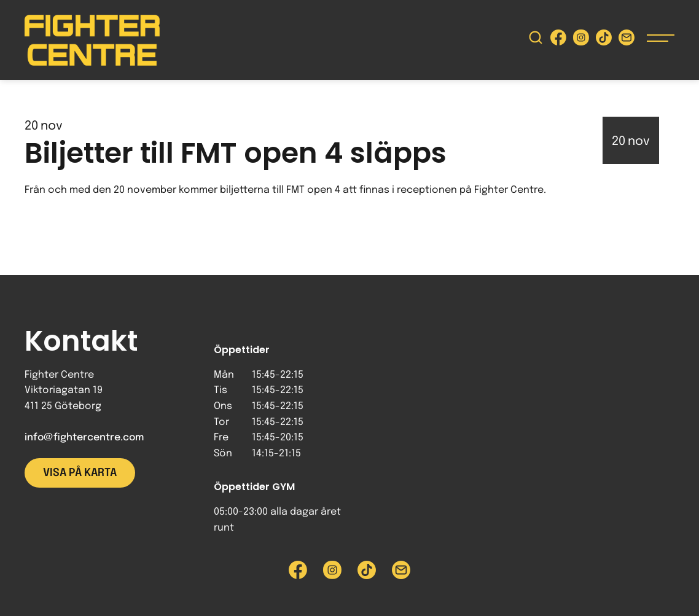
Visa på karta (80, 473)
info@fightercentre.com (84, 438)
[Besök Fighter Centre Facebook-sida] (558, 40)
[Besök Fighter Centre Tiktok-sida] (604, 40)
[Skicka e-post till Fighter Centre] (627, 40)
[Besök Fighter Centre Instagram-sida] (581, 40)
